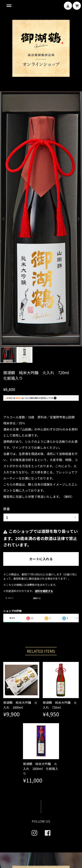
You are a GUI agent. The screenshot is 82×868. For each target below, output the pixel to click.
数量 (7, 324)
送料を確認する (44, 406)
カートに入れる (41, 374)
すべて (12, 433)
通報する (37, 414)
